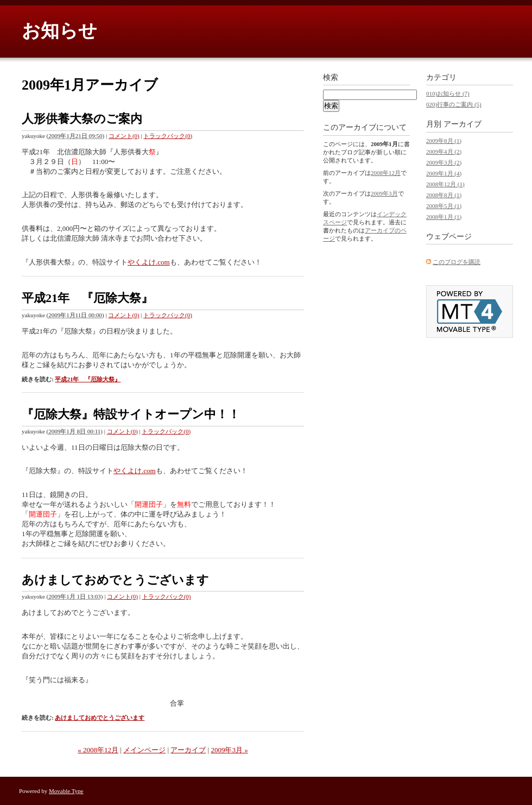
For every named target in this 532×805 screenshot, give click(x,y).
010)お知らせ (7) (448, 93)
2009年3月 (384, 193)
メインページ (144, 750)
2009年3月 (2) (444, 162)
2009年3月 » (229, 750)
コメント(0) (124, 136)
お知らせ (59, 31)
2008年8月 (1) (444, 195)
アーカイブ (188, 750)
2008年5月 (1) (444, 206)
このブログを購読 (457, 262)
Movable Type (66, 791)
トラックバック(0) (168, 136)
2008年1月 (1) (444, 217)
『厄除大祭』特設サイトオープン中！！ (131, 414)
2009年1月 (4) (444, 173)
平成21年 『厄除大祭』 (87, 298)
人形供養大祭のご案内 (82, 119)
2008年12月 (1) (445, 184)
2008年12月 (386, 173)
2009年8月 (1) (444, 141)
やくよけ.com (149, 262)
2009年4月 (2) (444, 152)
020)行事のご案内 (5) (454, 104)
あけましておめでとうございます (115, 580)
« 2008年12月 (98, 750)
